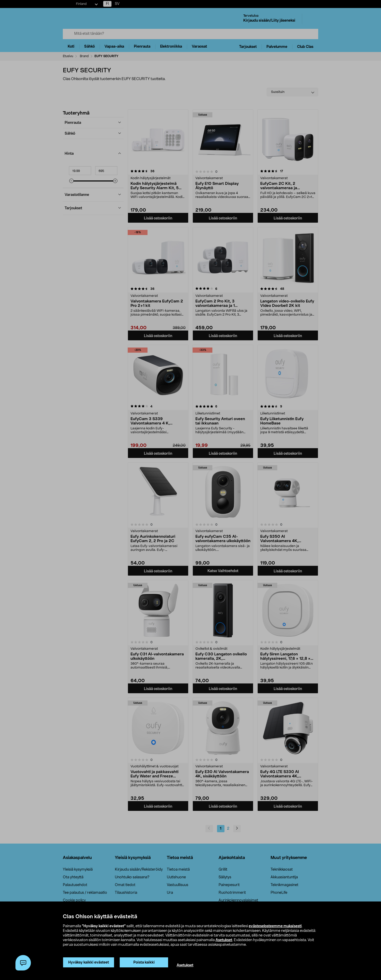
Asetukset (224, 940)
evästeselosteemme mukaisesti (275, 926)
